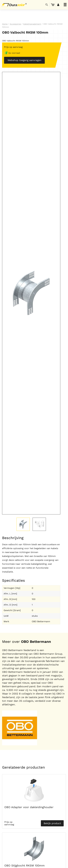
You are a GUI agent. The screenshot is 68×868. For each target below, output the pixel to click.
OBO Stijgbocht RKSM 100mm (24, 865)
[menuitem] (53, 5)
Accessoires (15, 24)
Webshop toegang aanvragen (24, 60)
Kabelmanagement (32, 24)
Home (5, 24)
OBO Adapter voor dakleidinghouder (29, 807)
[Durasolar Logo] (15, 5)
